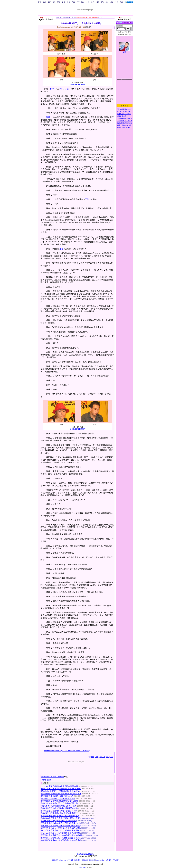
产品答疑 (116, 860)
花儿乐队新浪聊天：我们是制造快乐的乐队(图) (61, 833)
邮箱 (112, 2)
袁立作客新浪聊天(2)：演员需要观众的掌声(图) (61, 826)
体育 (49, 2)
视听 (59, 2)
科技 (68, 2)
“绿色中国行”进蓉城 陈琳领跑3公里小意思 (59, 806)
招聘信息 (85, 860)
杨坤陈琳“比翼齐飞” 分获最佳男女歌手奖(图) (60, 791)
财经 (64, 2)
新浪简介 (55, 860)
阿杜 (61, 89)
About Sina (63, 860)
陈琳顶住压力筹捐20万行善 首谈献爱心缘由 (59, 808)
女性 (88, 2)
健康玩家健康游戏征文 (124, 123)
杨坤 (52, 89)
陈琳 (48, 117)
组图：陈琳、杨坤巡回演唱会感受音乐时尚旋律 (61, 789)
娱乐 (54, 2)
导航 (121, 2)
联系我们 (78, 860)
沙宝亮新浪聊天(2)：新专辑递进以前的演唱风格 (61, 840)
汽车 (73, 2)
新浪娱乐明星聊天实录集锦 (52, 777)
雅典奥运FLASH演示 (124, 114)
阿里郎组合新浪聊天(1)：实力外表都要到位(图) (61, 838)
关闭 (111, 757)
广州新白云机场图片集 (124, 118)
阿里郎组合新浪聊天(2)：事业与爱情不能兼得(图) (62, 835)
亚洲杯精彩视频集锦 (124, 109)
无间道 (88, 199)
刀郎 (67, 89)
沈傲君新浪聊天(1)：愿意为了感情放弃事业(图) (61, 823)
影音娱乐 (67, 17)
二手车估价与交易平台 (124, 121)
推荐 (97, 757)
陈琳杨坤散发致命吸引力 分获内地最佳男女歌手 (61, 794)
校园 (97, 2)
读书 (92, 2)
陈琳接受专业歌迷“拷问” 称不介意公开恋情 (59, 811)
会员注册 (109, 860)
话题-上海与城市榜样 (124, 125)
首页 (40, 2)
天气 (102, 2)
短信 (107, 2)
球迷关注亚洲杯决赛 (124, 112)
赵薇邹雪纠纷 (121, 116)
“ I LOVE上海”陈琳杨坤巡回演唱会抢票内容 (59, 786)
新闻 (44, 2)
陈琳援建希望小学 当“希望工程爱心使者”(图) (60, 816)
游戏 (83, 2)
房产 (78, 2)
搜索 (117, 2)
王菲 (61, 249)
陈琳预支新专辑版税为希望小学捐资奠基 (58, 799)
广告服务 (70, 860)
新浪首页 (59, 17)
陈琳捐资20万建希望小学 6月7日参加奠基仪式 (60, 813)
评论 (93, 757)
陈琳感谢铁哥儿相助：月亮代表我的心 (57, 796)
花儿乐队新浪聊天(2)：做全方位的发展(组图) (60, 830)
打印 (107, 757)
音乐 (73, 17)
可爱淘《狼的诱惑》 (124, 128)
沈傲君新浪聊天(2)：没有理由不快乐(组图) (59, 821)
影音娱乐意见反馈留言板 (86, 854)
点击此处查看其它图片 (78, 85)
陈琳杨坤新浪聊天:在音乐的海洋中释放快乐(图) (61, 818)
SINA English (100, 860)
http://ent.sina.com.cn (64, 27)
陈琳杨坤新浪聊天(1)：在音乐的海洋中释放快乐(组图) (67, 751)
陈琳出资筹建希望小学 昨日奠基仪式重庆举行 (60, 803)
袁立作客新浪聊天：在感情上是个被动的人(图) (61, 828)
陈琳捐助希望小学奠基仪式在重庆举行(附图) (60, 801)
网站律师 (92, 860)
